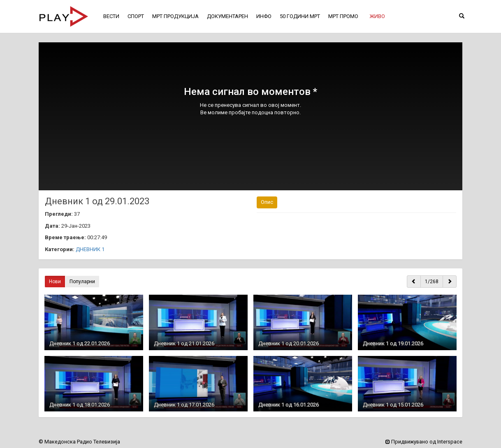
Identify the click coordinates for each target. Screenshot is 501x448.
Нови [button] (55, 282)
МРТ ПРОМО (343, 16)
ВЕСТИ (111, 16)
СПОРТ (136, 16)
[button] (377, 16)
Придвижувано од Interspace (424, 442)
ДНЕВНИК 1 (90, 249)
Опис (267, 202)
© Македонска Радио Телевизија (79, 442)
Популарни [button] (82, 282)
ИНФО (264, 16)
